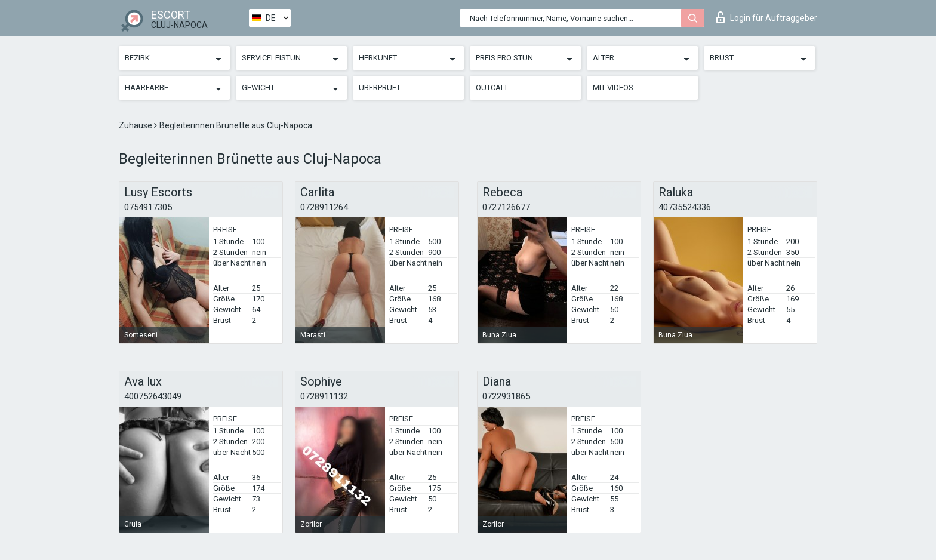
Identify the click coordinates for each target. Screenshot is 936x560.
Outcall (492, 87)
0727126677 (506, 207)
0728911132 (324, 396)
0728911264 (324, 207)
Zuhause (136, 125)
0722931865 (506, 396)
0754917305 (148, 207)
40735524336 (685, 207)
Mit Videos (613, 87)
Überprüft (380, 87)
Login (767, 17)
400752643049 (153, 396)
